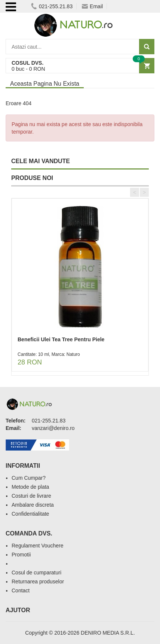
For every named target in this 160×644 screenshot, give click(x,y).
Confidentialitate (30, 514)
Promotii (21, 555)
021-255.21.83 (52, 6)
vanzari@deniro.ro (53, 428)
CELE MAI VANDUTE (41, 161)
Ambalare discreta (33, 505)
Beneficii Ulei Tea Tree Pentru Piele (61, 339)
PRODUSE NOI (32, 178)
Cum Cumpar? (29, 478)
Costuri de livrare (31, 496)
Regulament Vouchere (38, 546)
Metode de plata (30, 487)
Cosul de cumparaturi (36, 573)
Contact (21, 590)
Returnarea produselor (38, 582)
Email (92, 6)
